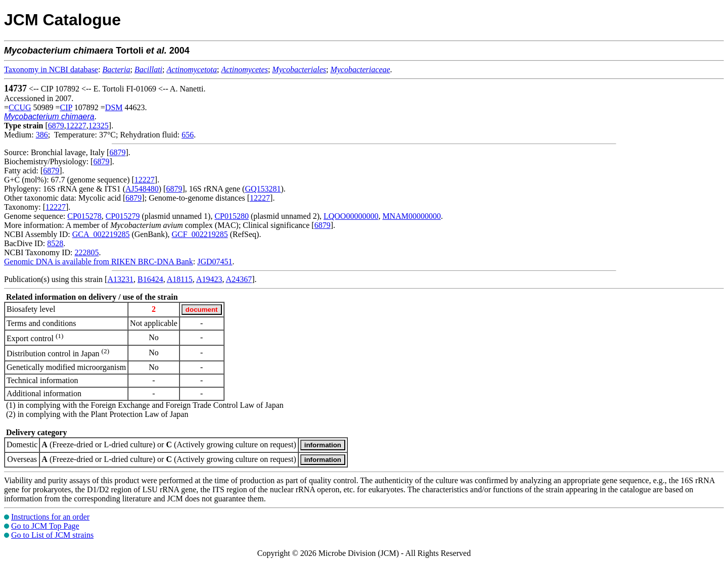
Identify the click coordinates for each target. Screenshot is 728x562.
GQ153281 (263, 189)
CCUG (20, 107)
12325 (99, 126)
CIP (66, 107)
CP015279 (123, 216)
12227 (76, 126)
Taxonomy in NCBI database (51, 69)
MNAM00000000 (412, 216)
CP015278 (84, 216)
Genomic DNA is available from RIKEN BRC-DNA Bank (99, 262)
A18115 (180, 279)
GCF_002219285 (200, 234)
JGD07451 (215, 262)
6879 (56, 126)
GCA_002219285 (101, 234)
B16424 (150, 279)
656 (188, 135)
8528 (55, 243)
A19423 (209, 279)
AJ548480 (142, 189)
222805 (86, 252)
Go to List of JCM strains (52, 535)
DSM (114, 107)
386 (42, 135)
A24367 (239, 279)
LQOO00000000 (351, 216)
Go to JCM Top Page (45, 526)
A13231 (120, 279)
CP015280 (232, 216)
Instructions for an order (50, 517)
